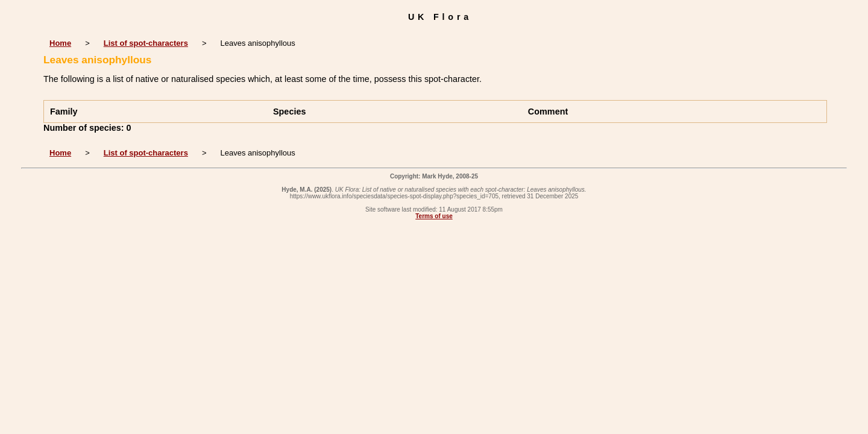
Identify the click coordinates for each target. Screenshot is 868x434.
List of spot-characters (146, 43)
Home (60, 43)
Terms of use (434, 216)
